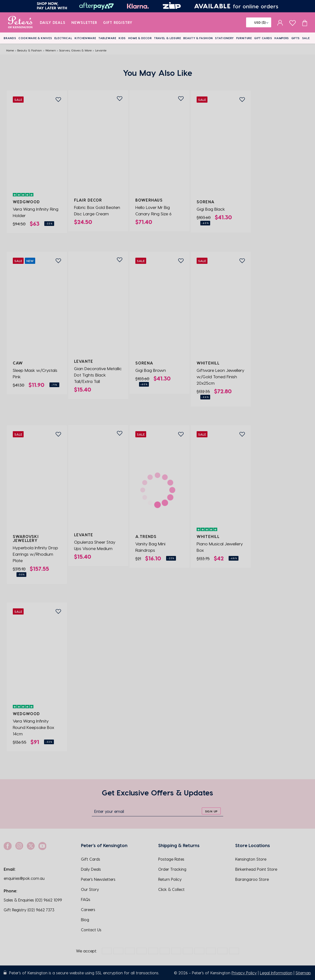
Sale (306, 38)
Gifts (296, 38)
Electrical (63, 38)
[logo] (20, 22)
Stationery (224, 38)
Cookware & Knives (35, 38)
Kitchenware (85, 38)
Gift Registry (118, 22)
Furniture (244, 38)
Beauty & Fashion (198, 38)
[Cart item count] (305, 22)
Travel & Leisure (168, 38)
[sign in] (280, 22)
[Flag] (259, 22)
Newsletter (84, 22)
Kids (122, 38)
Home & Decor (140, 38)
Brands (10, 38)
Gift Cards (263, 38)
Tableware (107, 38)
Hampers (282, 38)
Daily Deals (53, 22)
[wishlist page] (292, 22)
